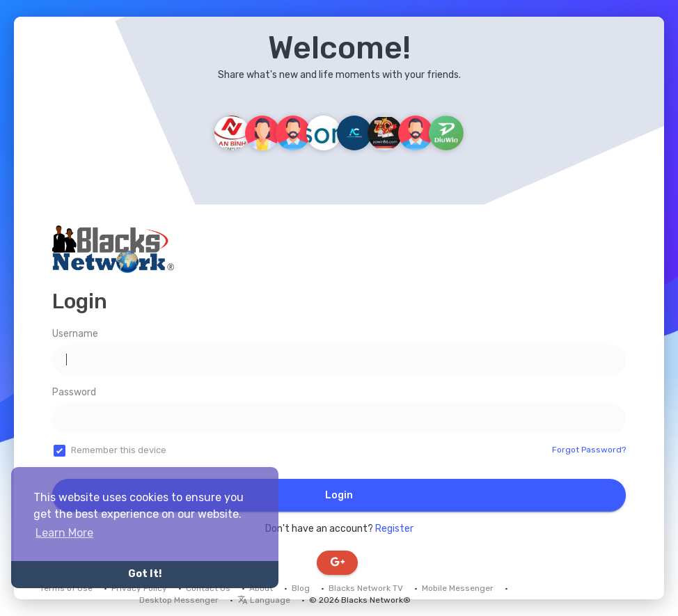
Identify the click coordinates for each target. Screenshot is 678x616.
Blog (301, 588)
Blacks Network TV (366, 588)
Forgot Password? (589, 450)
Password (74, 392)
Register (394, 529)
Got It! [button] (145, 574)
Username (75, 334)
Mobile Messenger (458, 588)
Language (264, 600)
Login (339, 495)
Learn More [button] (64, 533)
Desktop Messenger (179, 600)
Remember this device (119, 450)
